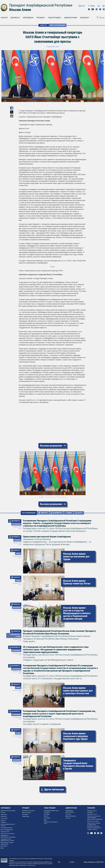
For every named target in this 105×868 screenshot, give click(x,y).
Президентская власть (28, 811)
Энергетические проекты (8, 834)
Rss (104, 9)
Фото (83, 6)
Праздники (4, 822)
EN (104, 6)
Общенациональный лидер (8, 811)
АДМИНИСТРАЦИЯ (71, 18)
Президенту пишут (92, 814)
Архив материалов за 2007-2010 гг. (94, 862)
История (3, 813)
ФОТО (80, 513)
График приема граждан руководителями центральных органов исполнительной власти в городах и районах (94, 826)
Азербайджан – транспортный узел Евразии (8, 836)
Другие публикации (54, 789)
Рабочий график (27, 813)
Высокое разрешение (51, 446)
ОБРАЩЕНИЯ (84, 18)
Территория (4, 814)
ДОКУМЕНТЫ (15, 18)
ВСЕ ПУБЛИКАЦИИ (29, 513)
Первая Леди (26, 816)
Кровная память (5, 832)
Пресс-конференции (58, 25)
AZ (99, 6)
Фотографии (47, 818)
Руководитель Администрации (70, 811)
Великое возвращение (7, 830)
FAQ (59, 862)
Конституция (4, 818)
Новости (46, 816)
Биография (25, 814)
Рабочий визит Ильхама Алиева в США (7, 843)
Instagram (89, 9)
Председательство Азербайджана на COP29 (7, 840)
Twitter (100, 9)
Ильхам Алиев (20, 10)
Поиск (102, 18)
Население (4, 816)
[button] (21, 473)
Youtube (93, 9)
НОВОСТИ (44, 25)
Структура (68, 814)
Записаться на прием (93, 821)
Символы (3, 820)
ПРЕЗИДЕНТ (41, 18)
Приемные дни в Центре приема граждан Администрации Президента (95, 818)
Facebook (97, 9)
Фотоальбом (4, 846)
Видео (93, 6)
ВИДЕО (69, 513)
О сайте (72, 862)
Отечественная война (7, 828)
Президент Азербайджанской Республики (41, 5)
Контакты (68, 818)
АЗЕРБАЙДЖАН (28, 18)
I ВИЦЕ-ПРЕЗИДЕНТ (55, 18)
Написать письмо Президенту (92, 811)
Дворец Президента (71, 816)
